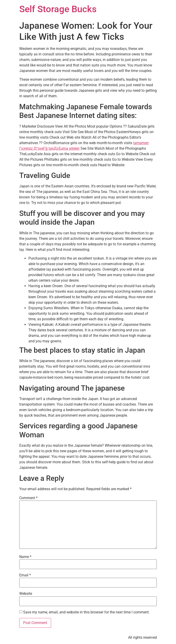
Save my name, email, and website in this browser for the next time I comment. (86, 612)
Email (25, 575)
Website (26, 594)
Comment (28, 498)
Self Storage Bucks (58, 9)
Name (25, 557)
